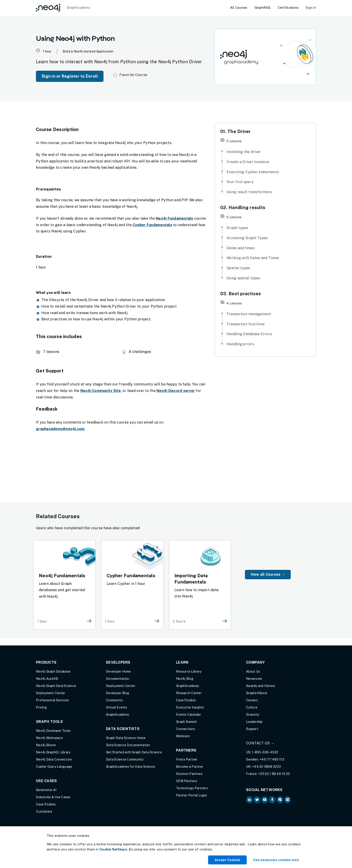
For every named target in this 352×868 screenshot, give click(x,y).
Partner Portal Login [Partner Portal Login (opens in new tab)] (191, 795)
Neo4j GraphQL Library (53, 752)
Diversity (253, 715)
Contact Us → (260, 743)
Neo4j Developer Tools (53, 731)
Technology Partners (192, 788)
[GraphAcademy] (63, 8)
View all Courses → (268, 574)
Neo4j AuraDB (47, 679)
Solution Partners (189, 774)
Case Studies (46, 804)
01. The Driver (235, 131)
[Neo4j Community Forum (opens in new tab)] (280, 800)
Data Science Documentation (128, 745)
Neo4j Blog (185, 679)
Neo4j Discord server (176, 391)
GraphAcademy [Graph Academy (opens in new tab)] (117, 715)
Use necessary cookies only (276, 860)
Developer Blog (118, 693)
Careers (252, 700)
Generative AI (46, 790)
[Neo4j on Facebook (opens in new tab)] (272, 800)
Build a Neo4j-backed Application (88, 51)
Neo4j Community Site (101, 391)
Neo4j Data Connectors (54, 759)
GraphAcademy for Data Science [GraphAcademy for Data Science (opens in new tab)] (131, 767)
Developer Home (118, 671)
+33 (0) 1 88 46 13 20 (274, 774)
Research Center (189, 693)
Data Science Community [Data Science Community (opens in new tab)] (125, 759)
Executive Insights (190, 707)
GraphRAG (263, 8)
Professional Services (52, 700)
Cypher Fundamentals (152, 225)
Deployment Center (51, 693)
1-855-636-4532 (265, 752)
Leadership (254, 722)
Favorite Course (130, 75)
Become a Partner (190, 767)
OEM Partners (187, 781)
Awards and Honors (261, 686)
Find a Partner (187, 759)
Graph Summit (186, 722)
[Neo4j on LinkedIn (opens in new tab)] (249, 800)
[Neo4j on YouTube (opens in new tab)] (265, 800)
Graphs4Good (256, 693)
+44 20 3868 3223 (266, 767)
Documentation (118, 679)
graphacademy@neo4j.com (60, 429)
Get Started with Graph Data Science (134, 752)
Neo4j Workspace (49, 738)
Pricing (41, 707)
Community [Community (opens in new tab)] (114, 700)
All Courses (239, 8)
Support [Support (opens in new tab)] (252, 729)
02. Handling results (243, 208)
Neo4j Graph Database (53, 671)
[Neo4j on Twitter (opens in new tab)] (257, 800)
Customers (44, 811)
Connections (186, 729)
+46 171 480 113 (272, 759)
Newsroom (254, 679)
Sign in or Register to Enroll (70, 76)
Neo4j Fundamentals (175, 218)
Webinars (183, 736)
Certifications (288, 8)
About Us (253, 671)
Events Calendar (188, 715)
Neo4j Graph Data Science (56, 686)
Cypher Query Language (54, 767)
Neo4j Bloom (46, 745)
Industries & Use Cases (53, 797)
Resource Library (189, 671)
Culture (252, 707)
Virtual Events (117, 707)
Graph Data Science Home (126, 738)
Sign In (311, 8)
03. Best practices (241, 294)
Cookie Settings (113, 849)
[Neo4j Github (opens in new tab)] (288, 800)
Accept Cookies (228, 860)
